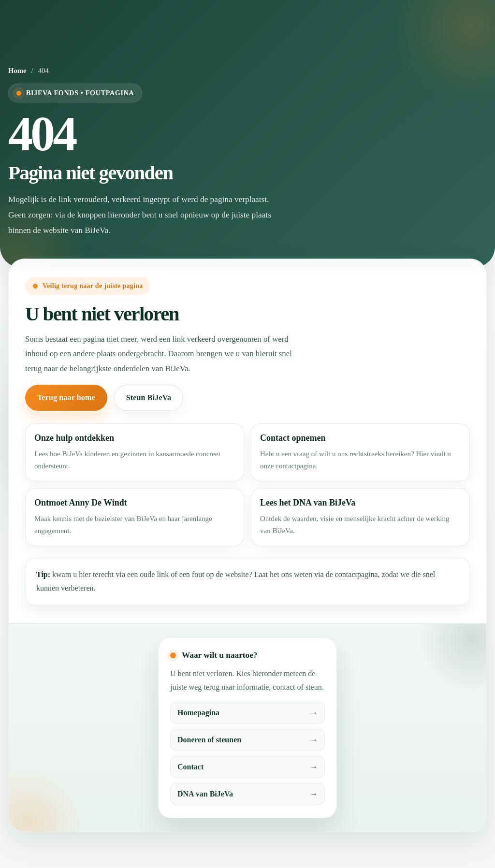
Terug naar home (66, 398)
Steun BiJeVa (149, 398)
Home (17, 71)
